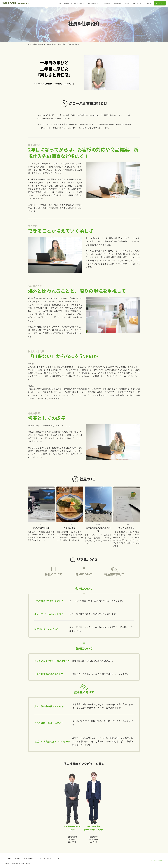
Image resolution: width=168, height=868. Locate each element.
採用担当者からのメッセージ (74, 3)
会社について (54, 578)
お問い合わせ (137, 3)
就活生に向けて (114, 578)
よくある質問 (106, 3)
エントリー (160, 3)
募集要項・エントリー (121, 3)
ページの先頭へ (158, 861)
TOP (59, 3)
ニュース (148, 3)
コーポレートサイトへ (12, 858)
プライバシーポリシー (45, 858)
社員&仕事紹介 (93, 3)
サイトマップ (61, 858)
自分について (84, 578)
